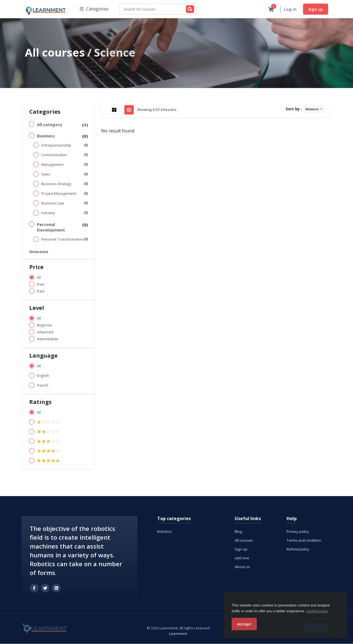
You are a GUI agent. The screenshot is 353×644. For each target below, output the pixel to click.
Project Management (59, 194)
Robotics (165, 532)
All (39, 278)
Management (52, 165)
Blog (238, 532)
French (43, 386)
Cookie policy (317, 611)
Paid (41, 292)
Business (46, 136)
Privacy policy (298, 532)
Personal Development (51, 227)
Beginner (45, 325)
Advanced (45, 332)
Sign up (316, 9)
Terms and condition (304, 541)
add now (242, 558)
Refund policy (298, 549)
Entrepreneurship (56, 146)
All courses (55, 53)
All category (50, 125)
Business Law (53, 203)
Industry (48, 213)
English (43, 376)
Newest (312, 109)
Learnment (178, 634)
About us (242, 567)
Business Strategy (56, 184)
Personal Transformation (62, 240)
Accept (244, 624)
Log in (290, 9)
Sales (46, 175)
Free (41, 285)
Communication (54, 155)
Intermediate (48, 339)
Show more (39, 252)
